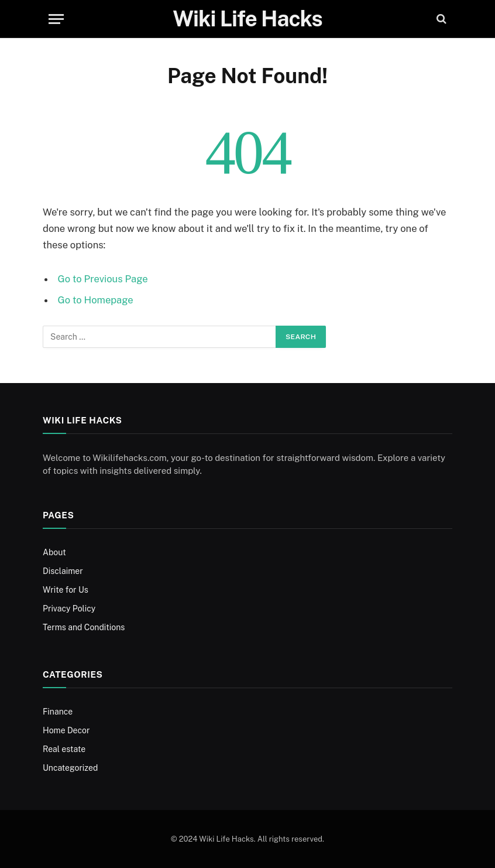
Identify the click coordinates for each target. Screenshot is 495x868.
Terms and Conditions (84, 627)
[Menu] (56, 19)
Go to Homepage (96, 300)
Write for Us (66, 590)
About (54, 552)
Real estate (64, 749)
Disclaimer (63, 571)
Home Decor (66, 730)
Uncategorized (70, 768)
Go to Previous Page (103, 279)
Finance (58, 712)
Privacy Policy (69, 609)
